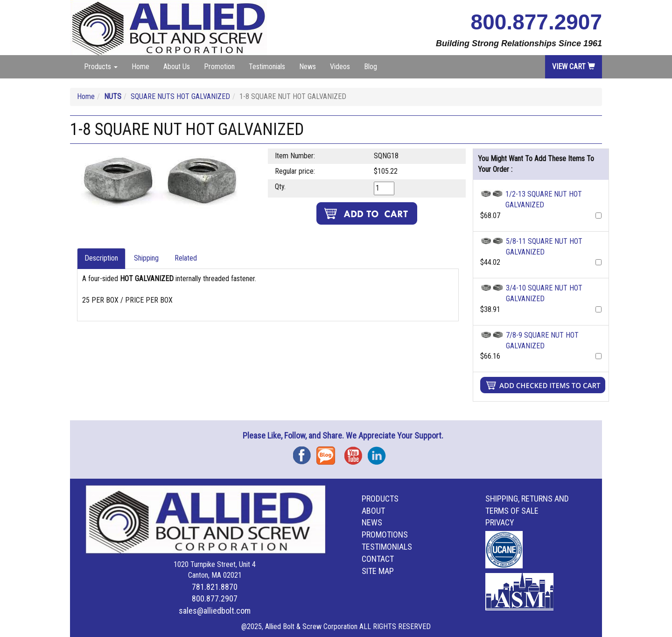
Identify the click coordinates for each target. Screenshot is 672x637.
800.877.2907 (536, 22)
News (308, 67)
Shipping (146, 258)
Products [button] (101, 67)
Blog (371, 67)
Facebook (305, 452)
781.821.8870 (215, 587)
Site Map (378, 571)
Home (140, 67)
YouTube (356, 452)
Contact (378, 559)
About (373, 511)
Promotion (219, 67)
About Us (177, 67)
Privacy (500, 522)
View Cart (574, 67)
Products (380, 499)
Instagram (379, 452)
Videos (340, 67)
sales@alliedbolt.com (215, 611)
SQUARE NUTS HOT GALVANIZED (180, 96)
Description (101, 258)
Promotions (385, 534)
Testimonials (267, 67)
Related (186, 258)
